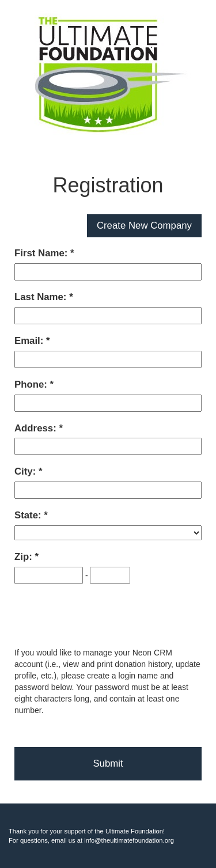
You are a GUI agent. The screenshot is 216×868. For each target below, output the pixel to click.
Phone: (32, 384)
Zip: (24, 557)
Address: (37, 428)
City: (26, 471)
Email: (30, 341)
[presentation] (102, 616)
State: (29, 515)
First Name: (42, 253)
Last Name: (42, 297)
